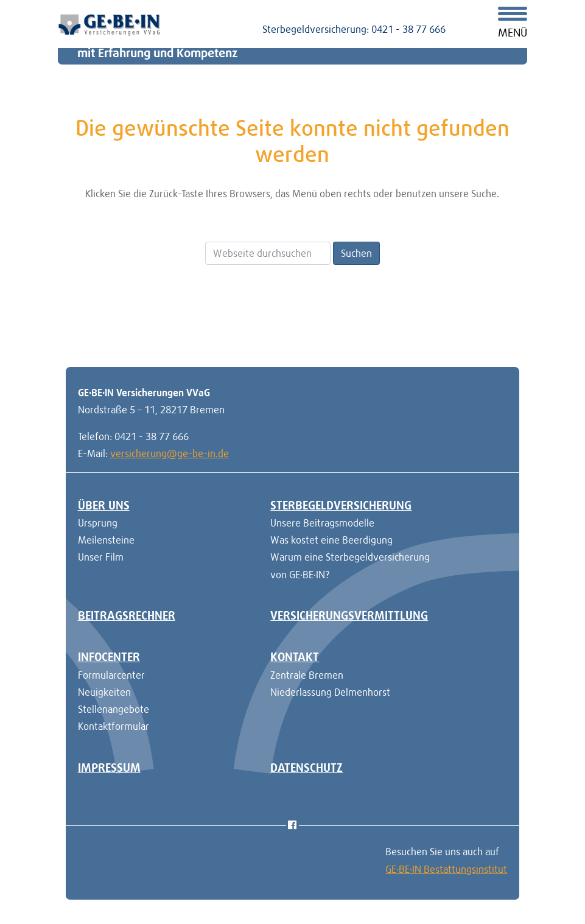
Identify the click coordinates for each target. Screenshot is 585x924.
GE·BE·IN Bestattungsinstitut (446, 869)
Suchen (356, 253)
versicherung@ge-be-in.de (170, 453)
